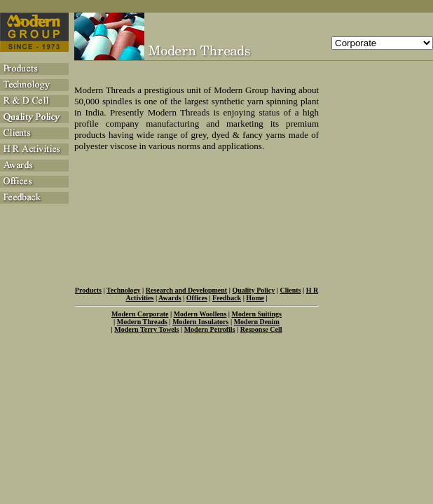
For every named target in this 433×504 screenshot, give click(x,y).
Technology (124, 290)
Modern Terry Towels (146, 329)
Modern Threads (142, 322)
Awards (170, 298)
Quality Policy (253, 290)
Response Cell (261, 329)
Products (88, 290)
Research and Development (186, 290)
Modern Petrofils (210, 329)
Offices (197, 298)
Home (255, 298)
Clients (290, 290)
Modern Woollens (200, 314)
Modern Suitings (257, 314)
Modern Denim (257, 322)
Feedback (227, 298)
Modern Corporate (140, 314)
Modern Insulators (200, 322)
